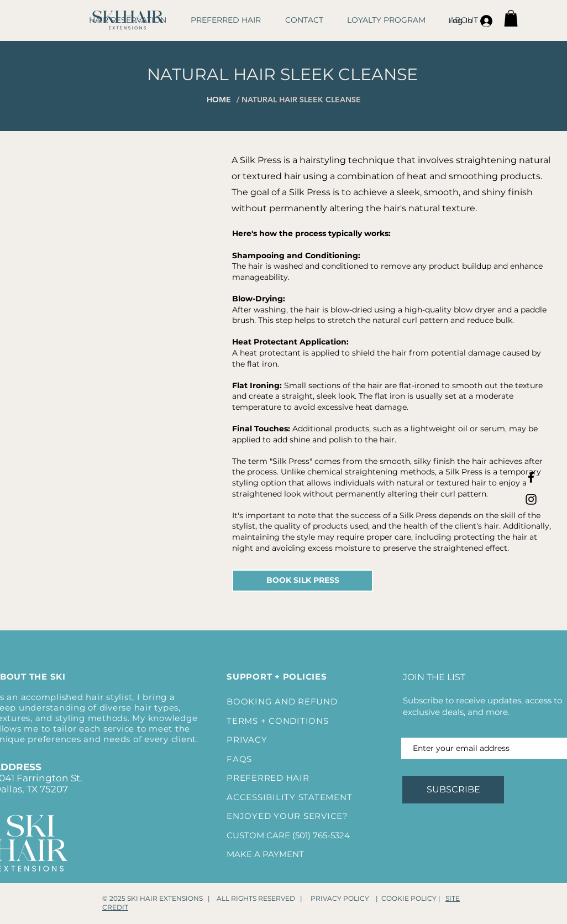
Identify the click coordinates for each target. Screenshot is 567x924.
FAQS (239, 759)
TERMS (242, 721)
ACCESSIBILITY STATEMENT (289, 797)
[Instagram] (531, 499)
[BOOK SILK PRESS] (303, 581)
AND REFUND (306, 701)
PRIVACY (247, 740)
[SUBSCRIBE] (453, 790)
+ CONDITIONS (293, 721)
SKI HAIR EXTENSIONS (165, 898)
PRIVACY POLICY (340, 898)
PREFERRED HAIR (268, 778)
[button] (511, 18)
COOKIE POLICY (409, 898)
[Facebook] (531, 477)
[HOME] (226, 100)
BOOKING (251, 701)
